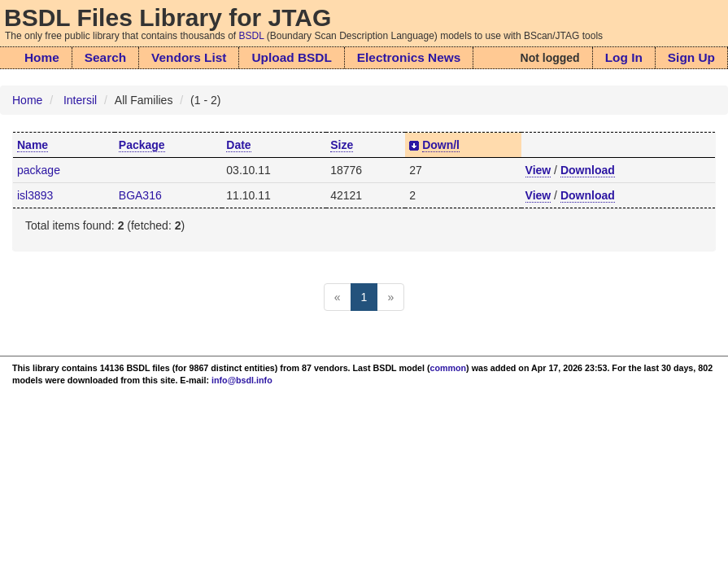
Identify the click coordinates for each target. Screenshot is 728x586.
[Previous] (338, 297)
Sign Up (691, 57)
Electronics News (409, 57)
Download (588, 170)
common (449, 368)
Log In (624, 57)
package (39, 170)
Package (142, 145)
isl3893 (35, 195)
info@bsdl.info (242, 380)
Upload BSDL (291, 57)
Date (238, 145)
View (538, 170)
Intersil (80, 100)
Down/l (441, 145)
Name (33, 145)
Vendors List (189, 57)
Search (105, 57)
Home (42, 57)
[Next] (390, 297)
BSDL (252, 36)
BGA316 (140, 195)
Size (342, 145)
